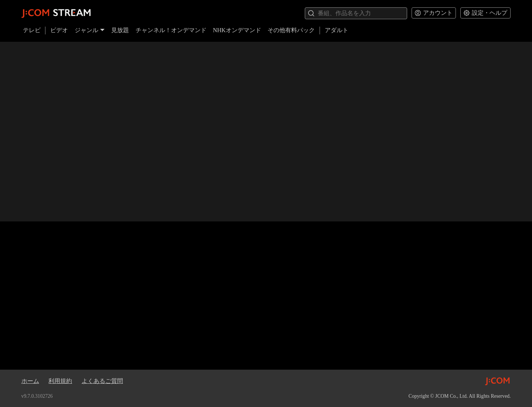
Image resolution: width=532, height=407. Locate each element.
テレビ (32, 30)
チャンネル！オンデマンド (171, 30)
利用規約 (60, 381)
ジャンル (90, 30)
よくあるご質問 (102, 381)
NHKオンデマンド (237, 30)
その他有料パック (291, 30)
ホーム (30, 381)
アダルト (337, 30)
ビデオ (59, 30)
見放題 (120, 30)
